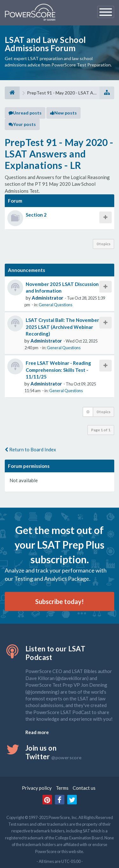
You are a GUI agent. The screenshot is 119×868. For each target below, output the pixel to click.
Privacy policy (37, 788)
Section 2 (36, 215)
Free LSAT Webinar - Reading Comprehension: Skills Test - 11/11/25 (58, 370)
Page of (101, 430)
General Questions (56, 305)
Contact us (84, 788)
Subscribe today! (60, 601)
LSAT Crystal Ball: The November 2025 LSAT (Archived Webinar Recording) (62, 327)
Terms (62, 788)
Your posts (22, 124)
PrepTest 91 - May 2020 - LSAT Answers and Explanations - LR (59, 154)
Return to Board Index (30, 449)
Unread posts (25, 113)
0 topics (103, 244)
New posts (63, 113)
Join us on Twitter (54, 752)
